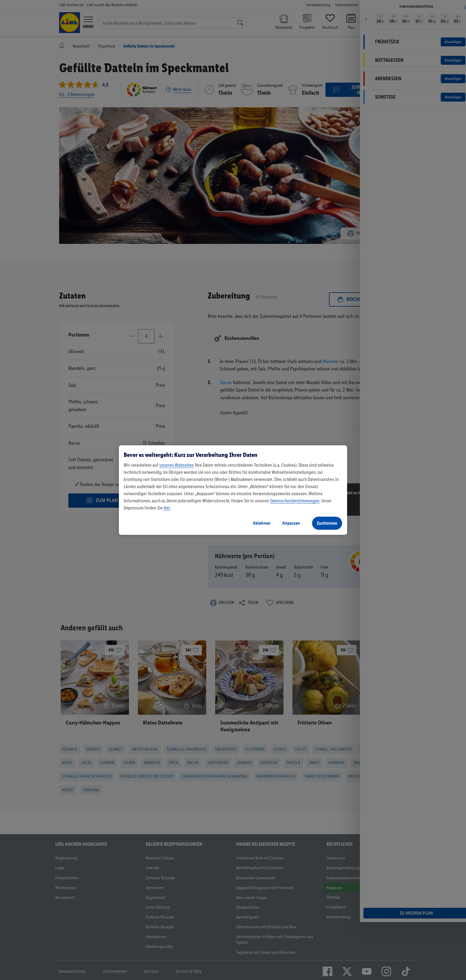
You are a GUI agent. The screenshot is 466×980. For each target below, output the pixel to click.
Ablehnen (262, 523)
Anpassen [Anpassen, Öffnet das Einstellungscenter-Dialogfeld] (291, 523)
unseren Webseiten (177, 465)
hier (167, 508)
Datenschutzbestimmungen (295, 501)
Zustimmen (327, 523)
